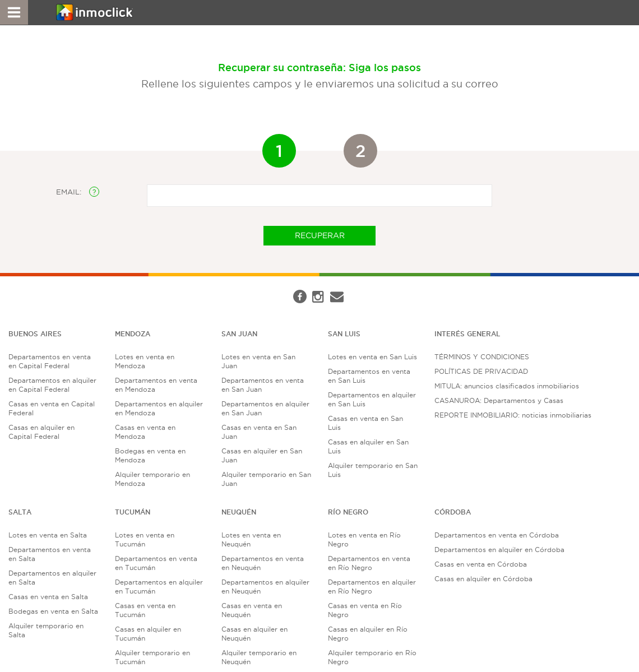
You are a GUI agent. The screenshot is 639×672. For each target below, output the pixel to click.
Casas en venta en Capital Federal (52, 408)
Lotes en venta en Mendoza (145, 361)
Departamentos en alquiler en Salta (52, 578)
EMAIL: (78, 192)
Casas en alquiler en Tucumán (148, 634)
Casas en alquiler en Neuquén (254, 634)
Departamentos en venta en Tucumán (156, 563)
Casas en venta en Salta (48, 597)
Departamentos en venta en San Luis (369, 376)
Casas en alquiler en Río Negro (368, 634)
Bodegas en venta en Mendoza (150, 455)
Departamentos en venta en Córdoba (497, 535)
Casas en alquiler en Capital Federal (41, 432)
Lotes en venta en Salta (48, 535)
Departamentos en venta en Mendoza (156, 385)
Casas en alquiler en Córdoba (483, 579)
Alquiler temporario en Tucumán (152, 657)
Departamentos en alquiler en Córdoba (499, 550)
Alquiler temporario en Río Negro (372, 657)
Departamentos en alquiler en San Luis (372, 399)
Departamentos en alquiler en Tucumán (159, 587)
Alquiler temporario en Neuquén (259, 657)
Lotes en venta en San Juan (258, 361)
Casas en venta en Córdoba (481, 564)
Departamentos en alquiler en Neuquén (265, 587)
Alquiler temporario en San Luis (373, 470)
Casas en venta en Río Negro (365, 610)
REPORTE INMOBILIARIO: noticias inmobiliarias (513, 415)
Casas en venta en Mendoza (145, 432)
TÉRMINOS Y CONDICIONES (482, 357)
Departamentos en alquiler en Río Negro (372, 587)
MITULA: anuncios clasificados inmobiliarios (507, 386)
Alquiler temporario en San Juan (266, 479)
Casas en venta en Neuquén (252, 610)
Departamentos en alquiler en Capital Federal (52, 385)
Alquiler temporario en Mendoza (152, 479)
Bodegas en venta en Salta (53, 611)
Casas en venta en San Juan (259, 432)
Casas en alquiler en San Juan (262, 455)
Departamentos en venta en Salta (50, 554)
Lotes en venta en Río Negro (364, 539)
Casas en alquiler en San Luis (368, 446)
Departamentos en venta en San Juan (263, 385)
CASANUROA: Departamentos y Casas (499, 400)
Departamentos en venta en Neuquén (263, 563)
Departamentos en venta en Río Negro (369, 563)
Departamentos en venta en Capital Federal (50, 361)
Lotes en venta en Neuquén (251, 539)
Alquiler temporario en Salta (46, 630)
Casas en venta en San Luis (365, 423)
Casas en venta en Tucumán (145, 610)
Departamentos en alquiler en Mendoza (159, 408)
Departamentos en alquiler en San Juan (265, 408)
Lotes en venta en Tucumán (145, 539)
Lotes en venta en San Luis (372, 357)
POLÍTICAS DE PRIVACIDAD (481, 371)
